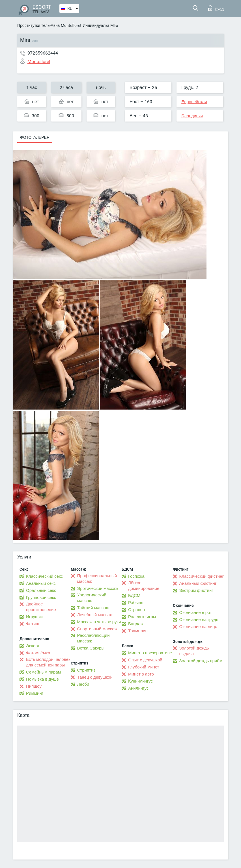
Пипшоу (34, 686)
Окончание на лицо (198, 627)
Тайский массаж (93, 608)
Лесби (83, 684)
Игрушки (34, 617)
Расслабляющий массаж (93, 638)
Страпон (136, 610)
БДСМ (134, 596)
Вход (216, 8)
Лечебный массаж (95, 615)
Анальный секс (41, 583)
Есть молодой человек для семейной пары (48, 662)
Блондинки (192, 116)
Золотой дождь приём (201, 661)
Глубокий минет (144, 667)
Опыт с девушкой (145, 660)
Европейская (194, 102)
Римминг (35, 693)
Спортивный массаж (97, 629)
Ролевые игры (142, 617)
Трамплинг (139, 631)
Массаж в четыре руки (99, 622)
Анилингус (138, 688)
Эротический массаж (98, 588)
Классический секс (44, 576)
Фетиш (33, 624)
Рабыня (136, 603)
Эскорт (33, 646)
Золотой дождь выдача (194, 651)
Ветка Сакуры (91, 648)
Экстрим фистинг (196, 590)
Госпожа (136, 576)
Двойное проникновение (41, 607)
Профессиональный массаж (97, 579)
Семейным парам (43, 672)
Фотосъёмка (38, 653)
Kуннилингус (140, 681)
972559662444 (43, 53)
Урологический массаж (92, 598)
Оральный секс (41, 590)
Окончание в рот (196, 612)
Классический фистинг (202, 576)
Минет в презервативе (150, 653)
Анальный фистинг (198, 583)
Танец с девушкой (95, 677)
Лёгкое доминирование (144, 586)
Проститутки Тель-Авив (38, 25)
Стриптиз (86, 670)
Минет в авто (141, 674)
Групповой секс (41, 598)
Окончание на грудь (199, 620)
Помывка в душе (42, 679)
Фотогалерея (35, 137)
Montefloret (71, 25)
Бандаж (136, 624)
